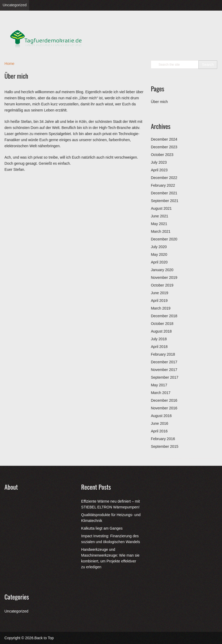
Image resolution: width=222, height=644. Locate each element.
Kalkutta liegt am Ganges (102, 528)
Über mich (159, 102)
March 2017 (161, 393)
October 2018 (162, 324)
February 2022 (163, 185)
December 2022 (164, 178)
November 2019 (164, 278)
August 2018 (161, 331)
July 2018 (159, 339)
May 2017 (159, 385)
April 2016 (159, 431)
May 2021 (159, 224)
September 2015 (165, 446)
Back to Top (44, 638)
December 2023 (164, 147)
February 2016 (163, 439)
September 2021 (165, 201)
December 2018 (164, 316)
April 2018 (159, 347)
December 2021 (164, 193)
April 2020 (159, 262)
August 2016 (161, 416)
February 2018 (163, 354)
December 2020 (164, 239)
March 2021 (161, 231)
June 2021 (159, 216)
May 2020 (159, 254)
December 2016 (164, 400)
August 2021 (161, 208)
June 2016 (159, 423)
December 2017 (164, 362)
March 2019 (161, 308)
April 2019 (159, 301)
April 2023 (159, 170)
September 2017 (165, 377)
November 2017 (164, 370)
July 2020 (159, 247)
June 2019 (159, 293)
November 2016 (164, 408)
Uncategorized (15, 5)
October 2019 (162, 285)
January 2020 (162, 270)
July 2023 (159, 162)
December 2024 (164, 139)
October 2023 (162, 155)
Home (9, 64)
